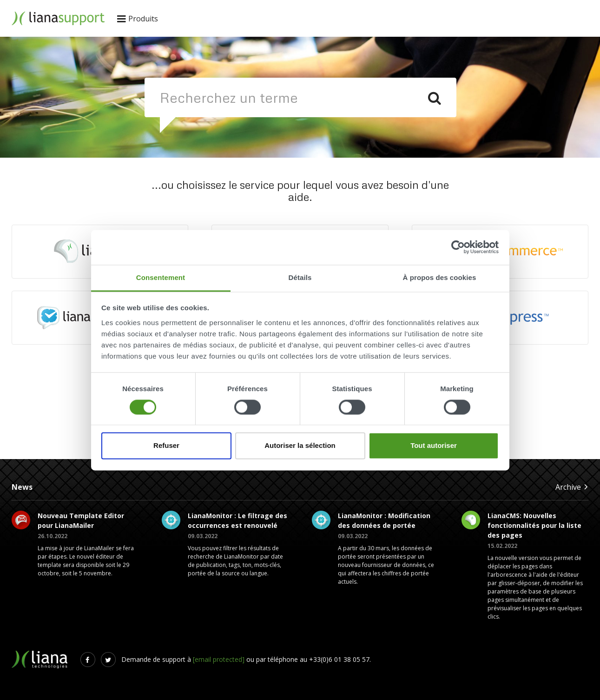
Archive (572, 487)
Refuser (166, 446)
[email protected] (219, 659)
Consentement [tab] (161, 277)
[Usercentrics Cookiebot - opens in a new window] (458, 247)
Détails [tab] (300, 277)
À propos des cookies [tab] (440, 277)
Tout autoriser (434, 446)
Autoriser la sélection (300, 446)
